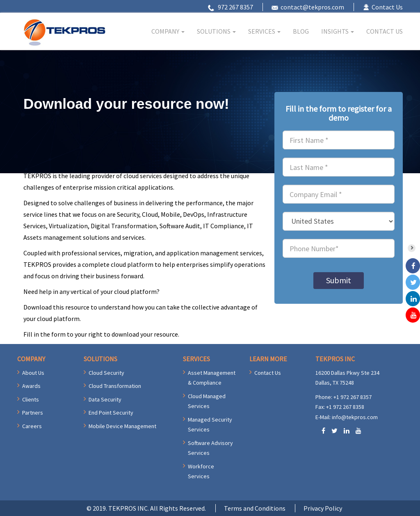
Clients (31, 399)
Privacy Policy (323, 508)
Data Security (105, 399)
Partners (33, 413)
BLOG (301, 31)
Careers (32, 426)
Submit (339, 280)
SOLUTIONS (216, 31)
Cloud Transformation (115, 386)
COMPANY (168, 31)
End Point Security (111, 413)
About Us (33, 373)
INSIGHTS (338, 31)
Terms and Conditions (255, 508)
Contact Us (387, 7)
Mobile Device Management (122, 426)
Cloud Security (106, 373)
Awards (31, 386)
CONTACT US (385, 31)
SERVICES (264, 31)
